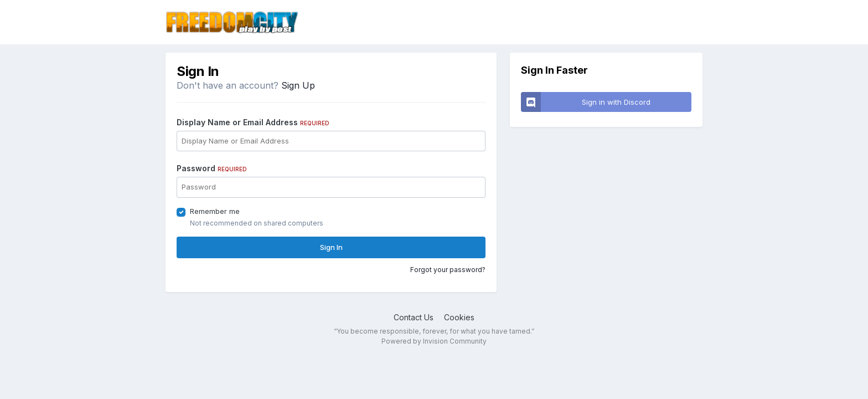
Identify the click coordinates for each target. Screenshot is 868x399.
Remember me (215, 211)
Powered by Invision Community (434, 341)
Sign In (331, 247)
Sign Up (298, 85)
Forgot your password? (448, 270)
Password (212, 168)
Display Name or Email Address (253, 122)
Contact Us (414, 317)
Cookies (459, 317)
